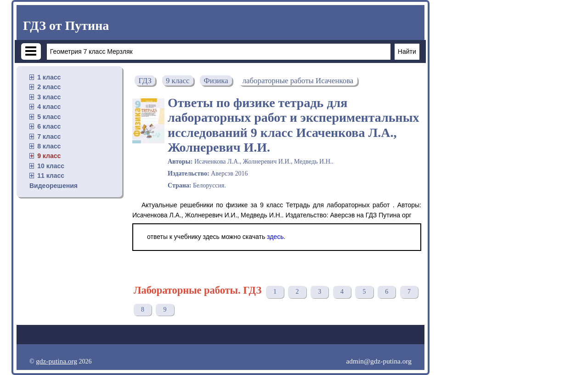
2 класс (49, 87)
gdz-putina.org (57, 361)
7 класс (49, 136)
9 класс (49, 156)
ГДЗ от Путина (66, 26)
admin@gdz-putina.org (379, 361)
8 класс (49, 146)
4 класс (49, 107)
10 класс (51, 166)
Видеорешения (54, 186)
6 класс (49, 126)
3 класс (49, 97)
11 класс (51, 176)
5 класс (49, 117)
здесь (275, 237)
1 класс (49, 77)
